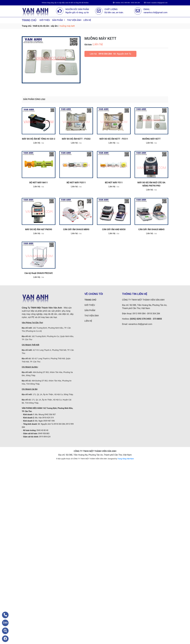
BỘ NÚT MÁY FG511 (76, 183)
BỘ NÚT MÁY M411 (39, 183)
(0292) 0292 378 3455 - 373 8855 (146, 319)
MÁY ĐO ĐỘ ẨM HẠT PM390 (39, 229)
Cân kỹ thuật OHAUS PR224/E (39, 273)
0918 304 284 (105, 54)
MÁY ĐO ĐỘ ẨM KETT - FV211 (114, 139)
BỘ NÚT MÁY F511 (114, 183)
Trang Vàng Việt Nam (126, 459)
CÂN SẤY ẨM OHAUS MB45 (151, 229)
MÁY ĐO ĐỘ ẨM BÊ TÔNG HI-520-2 (39, 139)
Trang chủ (26, 26)
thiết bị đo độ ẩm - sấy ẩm (45, 26)
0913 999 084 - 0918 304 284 (146, 314)
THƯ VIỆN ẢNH (74, 20)
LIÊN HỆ (87, 20)
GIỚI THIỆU (45, 20)
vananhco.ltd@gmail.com (140, 324)
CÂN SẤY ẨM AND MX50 (114, 229)
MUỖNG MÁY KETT (151, 139)
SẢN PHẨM (58, 20)
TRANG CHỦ (29, 20)
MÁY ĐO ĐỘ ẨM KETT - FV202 (76, 139)
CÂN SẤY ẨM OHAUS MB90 (76, 229)
